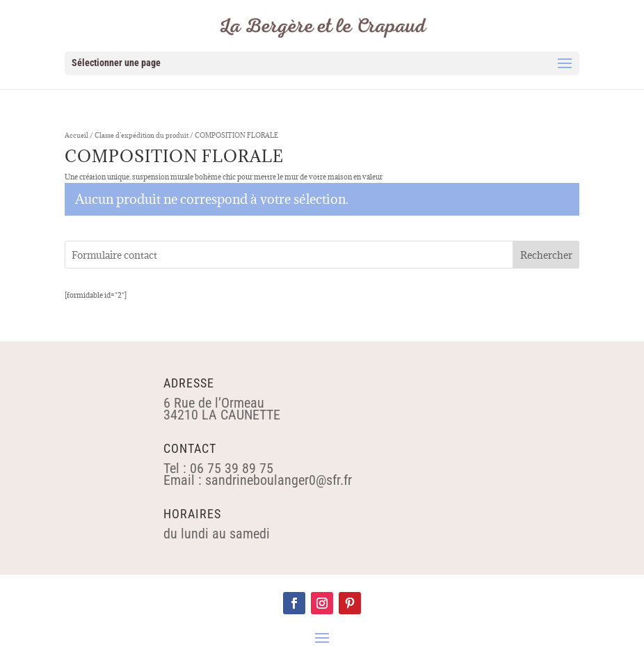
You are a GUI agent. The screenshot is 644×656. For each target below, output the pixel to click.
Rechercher (546, 255)
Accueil (77, 135)
